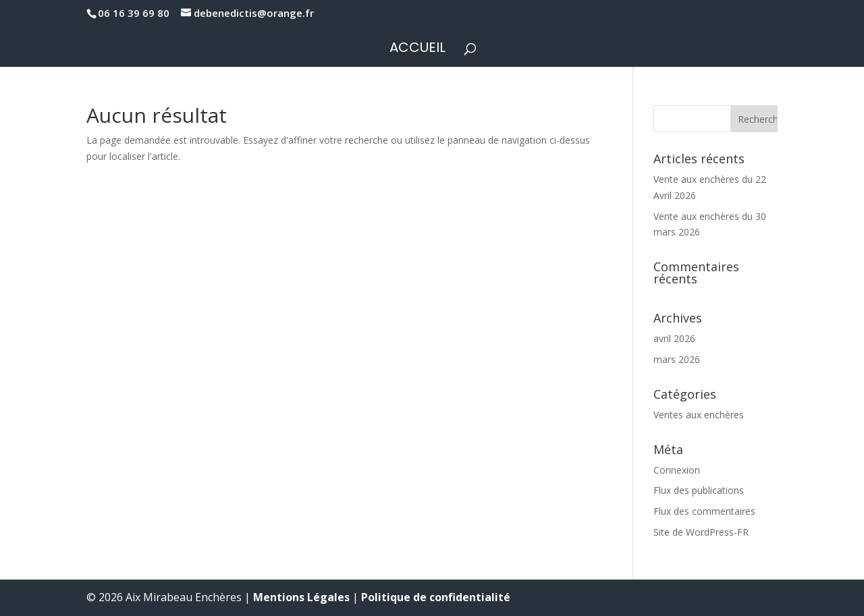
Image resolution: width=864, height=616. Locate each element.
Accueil (417, 50)
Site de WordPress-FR (701, 532)
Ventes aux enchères (699, 415)
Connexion (677, 470)
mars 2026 (677, 359)
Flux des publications (699, 490)
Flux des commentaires (704, 511)
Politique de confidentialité (436, 597)
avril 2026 (674, 338)
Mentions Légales (301, 597)
